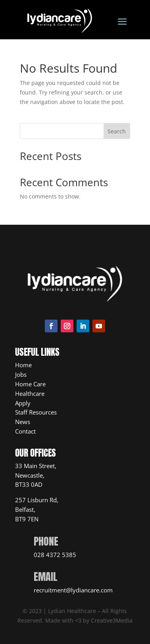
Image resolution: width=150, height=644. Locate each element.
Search (117, 131)
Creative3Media (112, 620)
